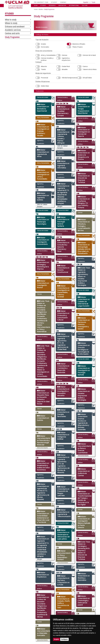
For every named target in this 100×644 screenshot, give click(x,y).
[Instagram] (84, 571)
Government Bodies (33, 560)
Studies (9, 14)
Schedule (43, 565)
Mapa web (24, 582)
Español (86, 2)
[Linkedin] (92, 571)
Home (36, 9)
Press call (30, 563)
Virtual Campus (71, 558)
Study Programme (12, 37)
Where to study (11, 23)
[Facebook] (88, 571)
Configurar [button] (64, 639)
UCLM (36, 5)
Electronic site (70, 560)
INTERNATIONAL (74, 5)
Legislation (30, 565)
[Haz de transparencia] (84, 557)
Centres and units (12, 33)
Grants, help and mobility (45, 564)
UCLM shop (70, 573)
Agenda (30, 562)
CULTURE (85, 5)
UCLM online (44, 560)
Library (68, 557)
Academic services (13, 30)
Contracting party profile (71, 567)
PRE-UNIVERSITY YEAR (41, 2)
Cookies (14, 580)
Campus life (44, 562)
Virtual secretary (71, 559)
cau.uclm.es (10, 564)
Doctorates (56, 562)
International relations (31, 557)
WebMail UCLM (71, 572)
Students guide (71, 574)
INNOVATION (62, 5)
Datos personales (22, 580)
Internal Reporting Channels (72, 565)
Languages (56, 565)
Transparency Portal (33, 564)
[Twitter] (86, 571)
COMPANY (63, 2)
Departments (57, 559)
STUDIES (43, 5)
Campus (30, 559)
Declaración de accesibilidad (13, 582)
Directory (69, 570)
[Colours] (92, 557)
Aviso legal (8, 580)
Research (56, 560)
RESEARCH (52, 5)
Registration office (72, 569)
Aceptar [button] (56, 639)
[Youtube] (95, 571)
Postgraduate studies (57, 564)
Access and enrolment (44, 559)
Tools (93, 2)
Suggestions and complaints (71, 562)
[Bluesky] (90, 571)
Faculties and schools (57, 557)
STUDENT (54, 2)
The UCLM (31, 554)
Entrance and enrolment (15, 27)
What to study (11, 20)
